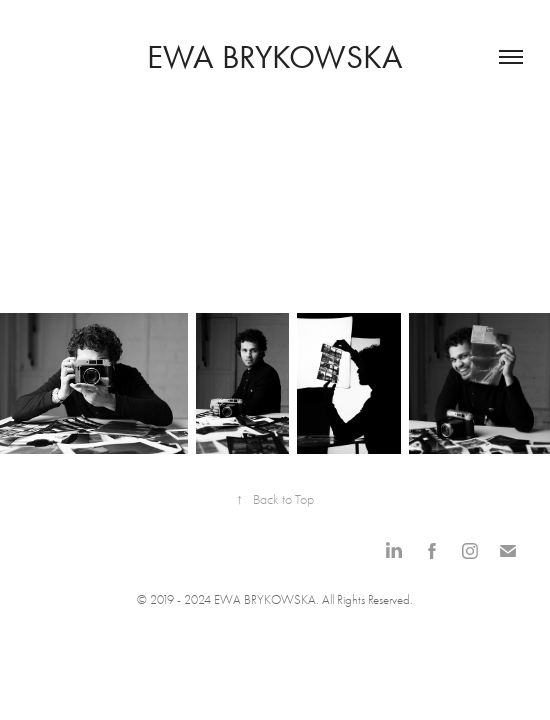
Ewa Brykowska (275, 56)
